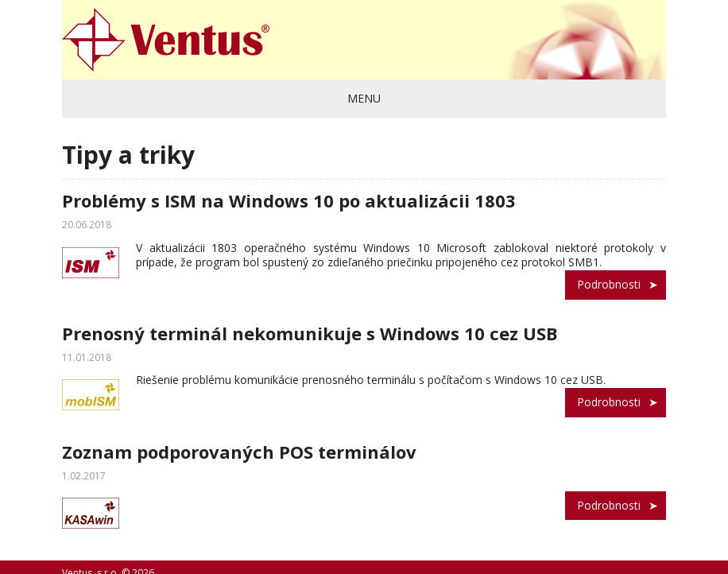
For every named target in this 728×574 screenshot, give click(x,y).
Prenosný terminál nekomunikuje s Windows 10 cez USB (310, 333)
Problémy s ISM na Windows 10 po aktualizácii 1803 (289, 200)
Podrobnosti (609, 284)
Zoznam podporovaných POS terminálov (239, 452)
